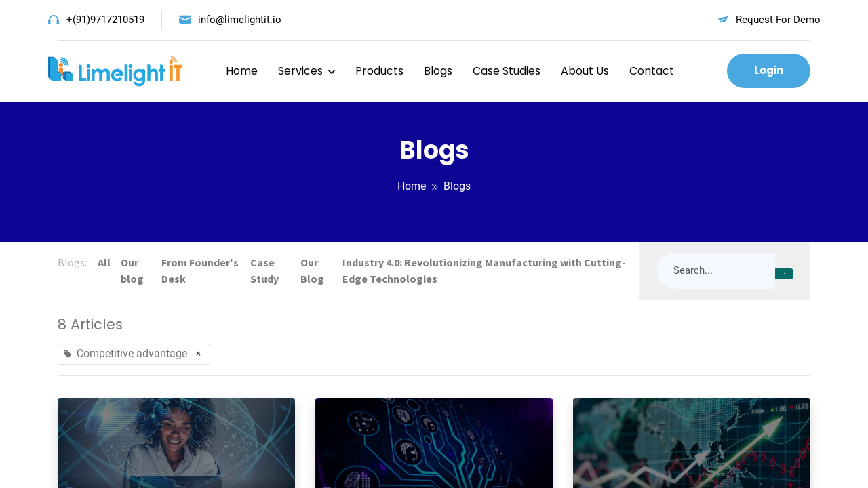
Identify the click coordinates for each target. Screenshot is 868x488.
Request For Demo (778, 20)
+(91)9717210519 (105, 20)
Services (300, 71)
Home (242, 71)
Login (769, 70)
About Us (585, 71)
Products (379, 71)
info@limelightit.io (240, 20)
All (104, 262)
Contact (652, 71)
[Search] (784, 274)
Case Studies (507, 71)
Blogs (438, 71)
